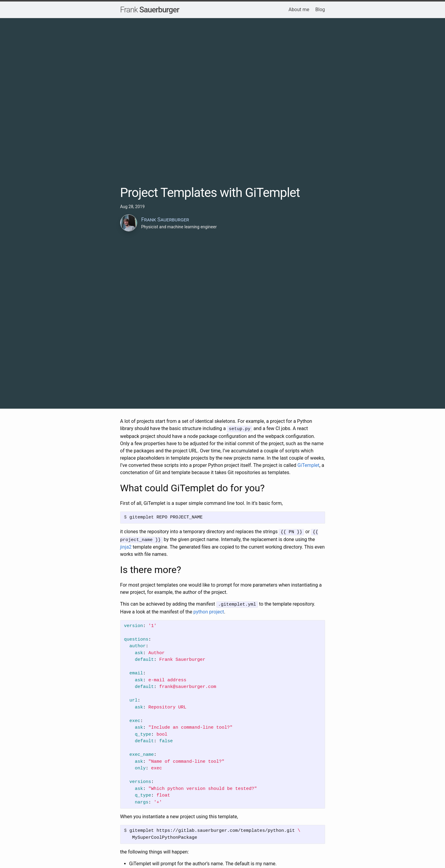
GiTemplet (308, 465)
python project (209, 610)
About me (299, 10)
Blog (320, 10)
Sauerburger (150, 10)
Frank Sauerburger (165, 220)
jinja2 (126, 546)
